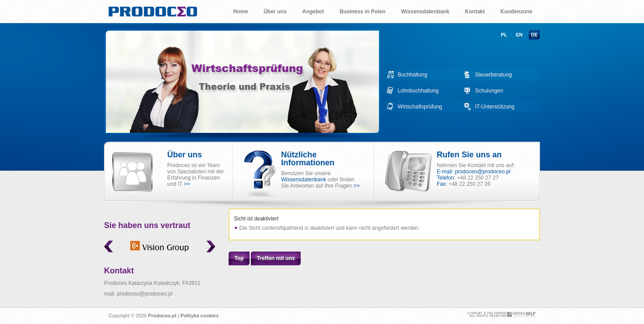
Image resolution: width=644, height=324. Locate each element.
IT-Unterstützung (495, 107)
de (534, 35)
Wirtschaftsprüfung (420, 107)
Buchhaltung (413, 75)
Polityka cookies (199, 316)
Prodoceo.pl (162, 316)
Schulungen (489, 91)
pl (504, 35)
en (519, 35)
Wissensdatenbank (304, 180)
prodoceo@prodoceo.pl (483, 172)
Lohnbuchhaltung (418, 91)
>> (187, 184)
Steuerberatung (493, 75)
